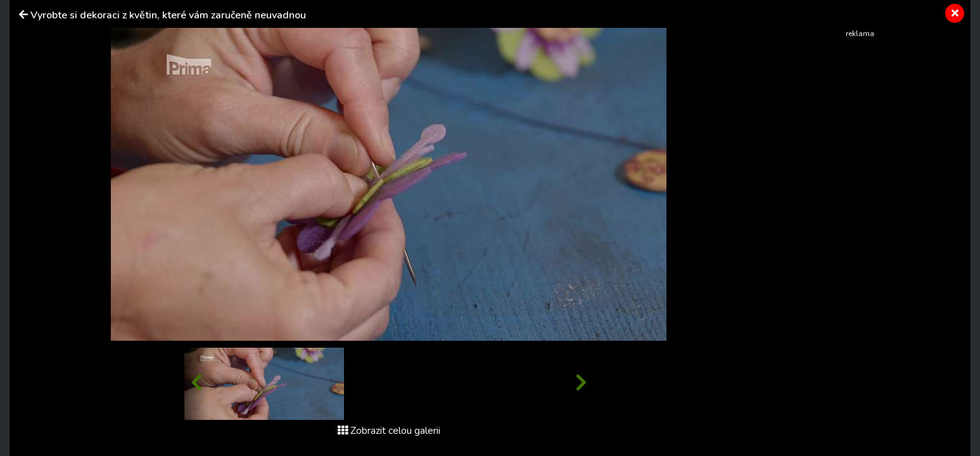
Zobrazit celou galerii (389, 431)
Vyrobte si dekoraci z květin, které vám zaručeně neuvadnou (168, 15)
